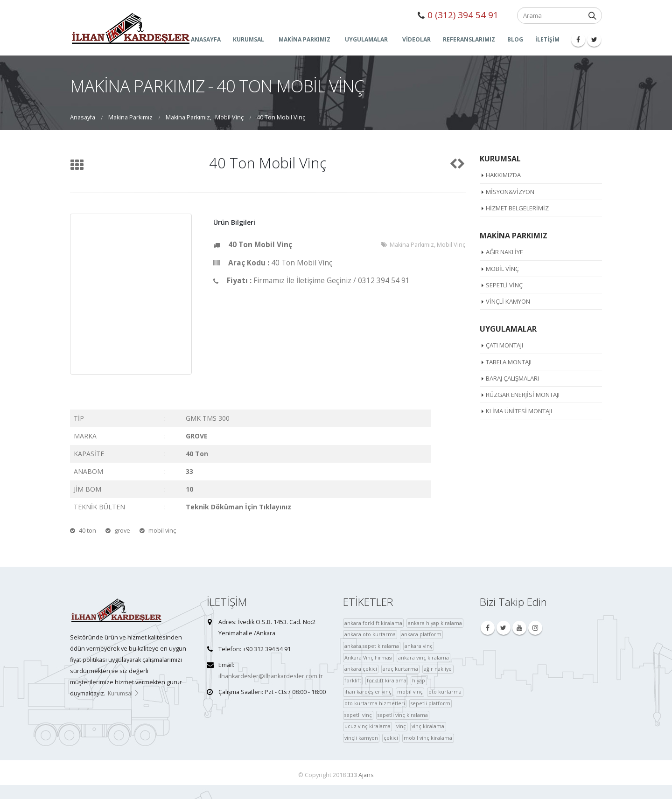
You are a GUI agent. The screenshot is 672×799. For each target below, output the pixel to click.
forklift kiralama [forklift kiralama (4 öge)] (387, 680)
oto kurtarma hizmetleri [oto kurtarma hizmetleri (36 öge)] (375, 703)
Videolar (416, 39)
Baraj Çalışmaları (512, 378)
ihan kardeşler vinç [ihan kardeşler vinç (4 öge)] (368, 691)
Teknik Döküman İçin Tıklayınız (238, 507)
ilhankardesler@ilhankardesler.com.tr (271, 676)
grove (122, 531)
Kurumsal (124, 693)
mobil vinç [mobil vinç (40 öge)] (410, 691)
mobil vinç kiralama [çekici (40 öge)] (428, 738)
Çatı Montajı (504, 345)
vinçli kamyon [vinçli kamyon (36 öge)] (361, 738)
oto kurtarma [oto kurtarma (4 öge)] (445, 691)
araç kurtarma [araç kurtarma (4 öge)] (400, 669)
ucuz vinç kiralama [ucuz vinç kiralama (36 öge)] (367, 726)
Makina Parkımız (412, 245)
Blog (515, 39)
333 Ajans (360, 775)
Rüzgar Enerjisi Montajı (523, 395)
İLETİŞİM (547, 39)
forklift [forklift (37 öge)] (353, 680)
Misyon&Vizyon (510, 192)
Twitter (504, 628)
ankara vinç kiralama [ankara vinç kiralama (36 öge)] (423, 657)
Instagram (535, 628)
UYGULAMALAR (366, 39)
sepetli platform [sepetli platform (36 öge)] (430, 703)
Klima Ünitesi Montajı (519, 411)
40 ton (87, 531)
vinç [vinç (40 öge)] (401, 726)
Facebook (488, 628)
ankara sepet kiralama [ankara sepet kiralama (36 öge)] (372, 646)
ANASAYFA (206, 39)
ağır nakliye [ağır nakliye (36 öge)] (438, 669)
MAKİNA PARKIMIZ (304, 39)
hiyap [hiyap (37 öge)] (419, 680)
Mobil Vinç (451, 245)
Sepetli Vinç (504, 285)
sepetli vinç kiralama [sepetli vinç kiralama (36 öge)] (403, 715)
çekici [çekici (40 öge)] (391, 738)
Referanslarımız (469, 39)
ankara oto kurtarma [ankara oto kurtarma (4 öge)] (370, 634)
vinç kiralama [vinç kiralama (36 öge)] (428, 726)
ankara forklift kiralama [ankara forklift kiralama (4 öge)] (373, 623)
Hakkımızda (503, 175)
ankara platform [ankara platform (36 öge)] (421, 634)
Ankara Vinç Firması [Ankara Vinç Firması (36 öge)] (368, 657)
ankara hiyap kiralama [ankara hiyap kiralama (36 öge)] (435, 623)
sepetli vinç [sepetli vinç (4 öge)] (358, 715)
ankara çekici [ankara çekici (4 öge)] (361, 669)
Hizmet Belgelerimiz (517, 208)
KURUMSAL (248, 39)
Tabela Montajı (509, 362)
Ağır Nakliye (504, 252)
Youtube (519, 628)
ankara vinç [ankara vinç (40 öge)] (419, 646)
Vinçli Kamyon (508, 301)
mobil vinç (162, 531)
